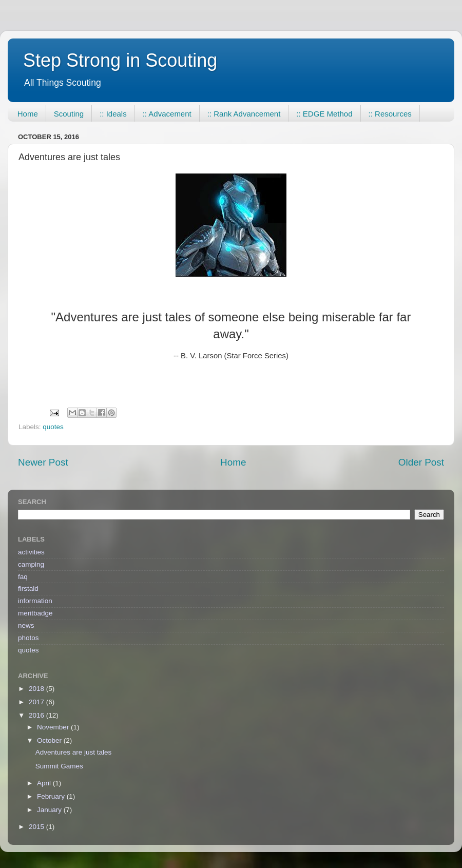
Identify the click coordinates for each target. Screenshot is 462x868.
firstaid (28, 589)
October (50, 740)
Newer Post (43, 462)
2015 (37, 827)
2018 (37, 689)
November (54, 727)
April (45, 783)
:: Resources (390, 114)
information (35, 601)
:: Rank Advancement (244, 114)
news (26, 625)
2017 (37, 702)
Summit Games (59, 766)
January (50, 810)
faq (23, 577)
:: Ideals (113, 114)
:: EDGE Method (324, 114)
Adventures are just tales (74, 752)
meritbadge (35, 613)
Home (28, 114)
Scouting (69, 114)
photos (28, 638)
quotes (53, 427)
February (52, 796)
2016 (37, 715)
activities (31, 552)
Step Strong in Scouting (120, 60)
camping (31, 564)
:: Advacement (167, 114)
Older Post (421, 462)
